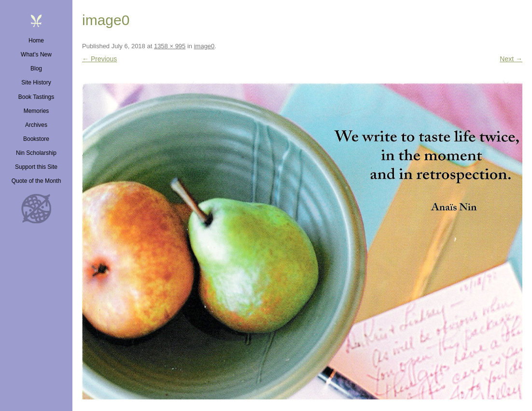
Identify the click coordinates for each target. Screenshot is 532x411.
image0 (204, 46)
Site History (36, 82)
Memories (36, 111)
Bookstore (36, 139)
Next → (511, 59)
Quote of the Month (36, 181)
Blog (36, 68)
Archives (36, 125)
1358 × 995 (170, 46)
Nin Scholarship (36, 153)
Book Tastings (36, 97)
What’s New (36, 55)
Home (36, 41)
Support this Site (36, 167)
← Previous (99, 59)
